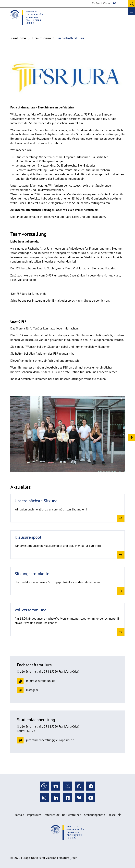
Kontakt (19, 815)
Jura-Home (18, 38)
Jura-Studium (41, 38)
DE (115, 3)
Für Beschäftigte (101, 3)
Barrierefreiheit (72, 815)
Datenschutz (52, 815)
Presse (112, 815)
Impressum (34, 815)
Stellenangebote (94, 815)
